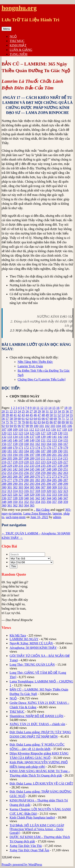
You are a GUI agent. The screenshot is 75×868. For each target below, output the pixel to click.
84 (43, 422)
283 (43, 480)
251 (66, 469)
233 (32, 466)
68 (51, 419)
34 (59, 411)
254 (15, 473)
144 (4, 440)
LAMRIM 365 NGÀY (24, 639)
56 (3, 419)
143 (66, 437)
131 (66, 433)
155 (66, 440)
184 (26, 451)
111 (26, 429)
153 (54, 440)
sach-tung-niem (16, 517)
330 (38, 495)
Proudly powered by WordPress (22, 864)
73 (71, 419)
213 (54, 458)
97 (23, 426)
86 (51, 422)
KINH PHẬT (18, 45)
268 (26, 476)
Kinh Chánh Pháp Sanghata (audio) (32, 817)
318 (38, 491)
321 (54, 491)
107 (4, 429)
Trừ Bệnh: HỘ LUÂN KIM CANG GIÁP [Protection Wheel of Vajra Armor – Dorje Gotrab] (37, 829)
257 (32, 473)
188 (49, 451)
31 (47, 411)
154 (60, 440)
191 (66, 451)
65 (39, 419)
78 (19, 422)
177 (54, 448)
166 (60, 444)
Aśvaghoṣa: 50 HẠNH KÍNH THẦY (33, 648)
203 (66, 455)
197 (32, 455)
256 (26, 473)
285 (54, 480)
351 (21, 502)
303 (21, 487)
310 (60, 487)
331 (43, 495)
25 (23, 411)
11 (38, 408)
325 (10, 495)
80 (27, 422)
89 (63, 422)
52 (59, 415)
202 (60, 455)
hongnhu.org (19, 8)
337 (10, 498)
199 (43, 455)
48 (43, 415)
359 (66, 502)
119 (70, 429)
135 (21, 437)
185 (32, 451)
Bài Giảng (43, 510)
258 (38, 473)
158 (15, 444)
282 (38, 480)
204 (4, 458)
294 (38, 484)
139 (43, 437)
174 (38, 448)
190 (60, 451)
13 (46, 408)
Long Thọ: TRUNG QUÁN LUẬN (32, 665)
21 (7, 411)
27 (31, 411)
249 (54, 469)
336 (4, 498)
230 (15, 466)
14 (50, 408)
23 (15, 411)
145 (10, 440)
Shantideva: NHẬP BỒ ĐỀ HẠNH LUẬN (36, 716)
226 (60, 462)
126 (38, 433)
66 (43, 419)
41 (15, 415)
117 (59, 429)
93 (7, 426)
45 (31, 415)
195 (21, 455)
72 (67, 419)
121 (10, 433)
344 (49, 498)
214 (60, 458)
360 (4, 505)
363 (21, 505)
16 (58, 408)
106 (70, 426)
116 (53, 429)
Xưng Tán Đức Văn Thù (26, 846)
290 (15, 484)
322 (60, 491)
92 (3, 426)
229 (10, 466)
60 (19, 419)
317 (32, 491)
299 (66, 484)
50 (51, 415)
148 (26, 440)
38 (3, 415)
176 (49, 448)
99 (31, 426)
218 (15, 462)
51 (55, 415)
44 (27, 415)
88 (59, 422)
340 (26, 498)
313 (10, 491)
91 (71, 422)
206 (15, 458)
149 (32, 440)
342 (38, 498)
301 (10, 487)
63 (31, 419)
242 (15, 469)
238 (60, 466)
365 (32, 505)
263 (66, 473)
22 (11, 411)
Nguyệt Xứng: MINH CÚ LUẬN (31, 643)
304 (26, 487)
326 (15, 495)
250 (60, 469)
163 (43, 444)
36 (67, 411)
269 (32, 476)
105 (64, 426)
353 (32, 502)
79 (23, 422)
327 (21, 495)
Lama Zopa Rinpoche (37, 513)
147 (21, 440)
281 (32, 480)
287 (66, 480)
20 (3, 411)
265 (10, 476)
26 (27, 411)
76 (11, 422)
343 (43, 498)
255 (21, 473)
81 (31, 422)
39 (7, 415)
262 (60, 473)
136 (26, 437)
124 (26, 433)
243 (21, 469)
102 (47, 426)
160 (26, 444)
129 (54, 433)
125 (32, 433)
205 (10, 458)
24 (19, 411)
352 (26, 502)
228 (4, 466)
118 (64, 429)
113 (37, 429)
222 (38, 462)
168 (4, 448)
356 (49, 502)
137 (32, 437)
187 (43, 451)
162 (38, 444)
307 (43, 487)
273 (54, 476)
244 (26, 469)
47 (39, 415)
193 (10, 455)
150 (38, 440)
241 (10, 469)
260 (49, 473)
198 (38, 455)
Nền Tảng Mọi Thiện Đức (35, 362)
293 (32, 484)
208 (26, 458)
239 (66, 466)
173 (32, 448)
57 (7, 419)
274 (60, 476)
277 (10, 480)
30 (43, 411)
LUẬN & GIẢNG (21, 50)
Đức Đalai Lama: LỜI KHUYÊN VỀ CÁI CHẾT (41, 784)
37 (71, 411)
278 (15, 480)
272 (49, 476)
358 (60, 502)
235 (43, 466)
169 (10, 448)
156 (4, 444)
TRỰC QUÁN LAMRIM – (21, 533)
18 (66, 408)
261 (54, 473)
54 (67, 415)
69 (55, 419)
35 (63, 411)
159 (21, 444)
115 (48, 429)
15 (54, 408)
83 (39, 422)
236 (49, 466)
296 (49, 484)
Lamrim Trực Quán (30, 366)
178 (60, 448)
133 (10, 437)
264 (4, 476)
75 (7, 422)
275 (66, 476)
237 (54, 466)
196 (26, 455)
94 (11, 426)
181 (10, 451)
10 (34, 408)
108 (10, 429)
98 (27, 426)
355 (43, 502)
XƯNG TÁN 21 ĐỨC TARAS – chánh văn (37, 724)
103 (53, 426)
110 (21, 429)
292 (26, 484)
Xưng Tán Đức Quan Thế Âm (29, 850)
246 (38, 469)
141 (54, 437)
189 (54, 451)
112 (31, 429)
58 (11, 419)
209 (32, 458)
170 (15, 448)
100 (36, 426)
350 (15, 502)
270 (38, 476)
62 (27, 419)
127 (43, 433)
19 (70, 408)
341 (32, 498)
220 (26, 462)
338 (15, 498)
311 (65, 487)
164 (49, 444)
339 (21, 498)
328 (26, 495)
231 (21, 466)
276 (4, 480)
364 (26, 505)
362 (15, 505)
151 (43, 440)
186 (38, 451)
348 (4, 502)
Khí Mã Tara (18, 635)
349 (10, 502)
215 (65, 458)
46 (35, 415)
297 (54, 484)
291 (21, 484)
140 (49, 437)
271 (43, 476)
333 (54, 495)
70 (59, 419)
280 (26, 480)
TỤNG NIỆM (18, 54)
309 (54, 487)
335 (66, 495)
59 (15, 419)
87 (55, 422)
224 (49, 462)
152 (49, 440)
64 (35, 419)
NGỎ (13, 36)
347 (66, 498)
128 (49, 433)
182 (15, 451)
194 (15, 455)
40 (11, 415)
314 (15, 491)
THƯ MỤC (17, 41)
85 (47, 422)
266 (15, 476)
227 (66, 462)
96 (19, 426)
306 (38, 487)
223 (43, 462)
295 (43, 484)
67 (47, 419)
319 (43, 491)
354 (38, 502)
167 (66, 444)
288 (4, 484)
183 (21, 451)
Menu (6, 29)
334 (60, 495)
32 (51, 411)
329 (32, 495)
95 (15, 426)
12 (42, 408)
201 (54, 455)
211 (43, 458)
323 (66, 491)
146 (15, 440)
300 (4, 487)
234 (38, 466)
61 (23, 419)
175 (43, 448)
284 (49, 480)
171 (21, 448)
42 (19, 415)
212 (49, 458)
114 (42, 429)
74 (3, 422)
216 (4, 462)
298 (60, 484)
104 (58, 426)
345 (54, 498)
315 (21, 491)
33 (55, 411)
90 (67, 422)
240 (4, 469)
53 (63, 415)
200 (49, 455)
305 (32, 487)
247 (43, 469)
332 (49, 495)
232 (26, 466)
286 (60, 480)
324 (4, 495)
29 (39, 411)
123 (21, 433)
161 (32, 444)
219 (21, 462)
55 (71, 415)
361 (10, 505)
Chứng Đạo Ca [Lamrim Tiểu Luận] (41, 379)
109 (15, 429)
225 (54, 462)
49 (47, 415)
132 (4, 437)
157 (10, 444)
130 (60, 433)
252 (4, 473)
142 (60, 437)
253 (10, 473)
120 (4, 433)
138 (38, 437)
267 (21, 476)
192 (4, 455)
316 (26, 491)
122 (15, 433)
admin (57, 517)
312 (4, 491)
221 (32, 462)
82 (35, 422)
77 (15, 422)
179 (66, 448)
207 (21, 458)
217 (10, 462)
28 (35, 411)
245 (32, 469)
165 (54, 444)
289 (10, 484)
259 (43, 473)
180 (4, 451)
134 (15, 437)
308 (49, 487)
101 (42, 426)
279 (21, 480)
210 (38, 458)
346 (60, 498)
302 (15, 487)
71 (63, 419)
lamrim (57, 513)
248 (49, 469)
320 (49, 491)
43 (23, 415)
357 (54, 502)
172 (26, 448)
